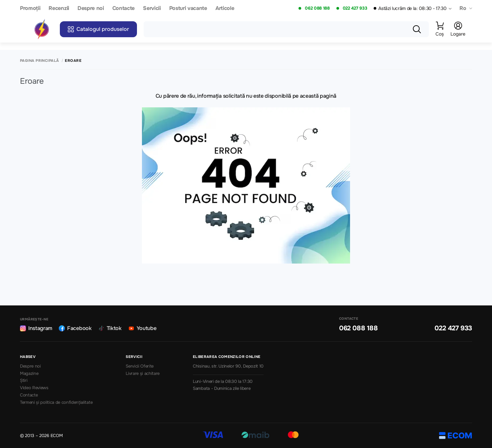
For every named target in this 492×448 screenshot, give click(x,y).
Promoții (30, 8)
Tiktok (110, 328)
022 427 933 (355, 8)
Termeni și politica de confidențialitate (56, 402)
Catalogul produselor (98, 29)
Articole (225, 8)
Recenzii (59, 8)
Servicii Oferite (140, 366)
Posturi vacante (188, 8)
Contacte (123, 8)
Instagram (36, 328)
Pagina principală (39, 61)
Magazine (29, 374)
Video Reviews (34, 388)
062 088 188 (317, 8)
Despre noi (91, 8)
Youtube (142, 328)
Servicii (152, 8)
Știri (24, 381)
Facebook (75, 328)
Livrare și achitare (143, 374)
